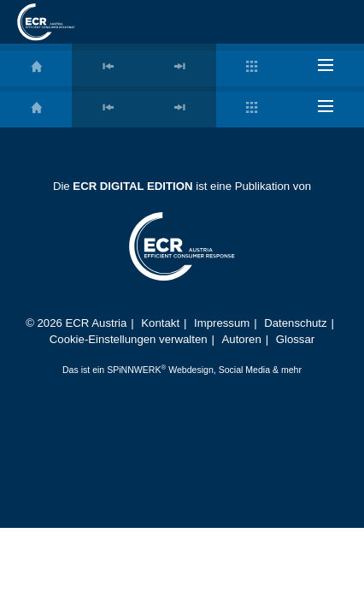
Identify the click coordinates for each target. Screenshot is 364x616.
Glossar (295, 339)
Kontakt (160, 323)
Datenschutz (295, 323)
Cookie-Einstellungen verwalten (129, 339)
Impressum (222, 323)
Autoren (242, 339)
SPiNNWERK (134, 370)
